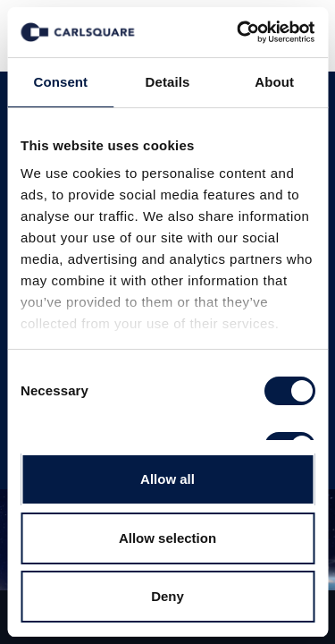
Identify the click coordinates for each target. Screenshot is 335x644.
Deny (167, 596)
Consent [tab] (60, 82)
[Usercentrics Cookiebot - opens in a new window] (239, 32)
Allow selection (167, 538)
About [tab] (274, 82)
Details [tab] (168, 82)
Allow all (167, 479)
